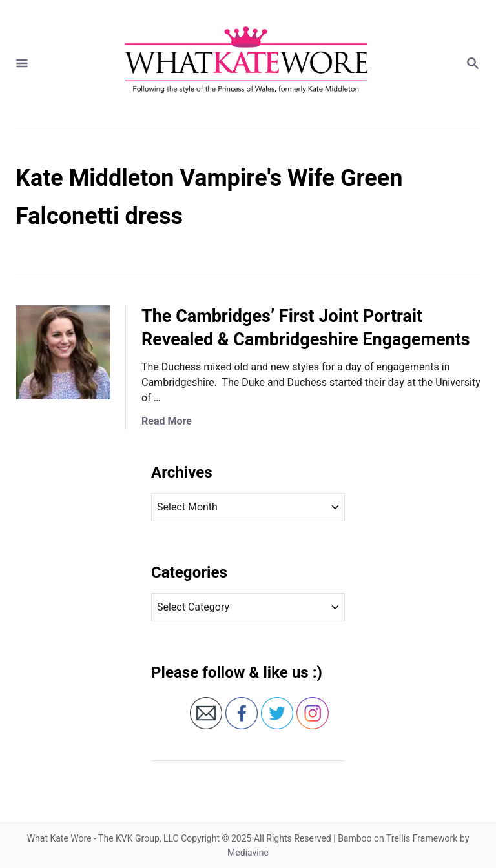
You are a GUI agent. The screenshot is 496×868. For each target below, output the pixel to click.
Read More (167, 421)
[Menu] (22, 64)
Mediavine (248, 853)
